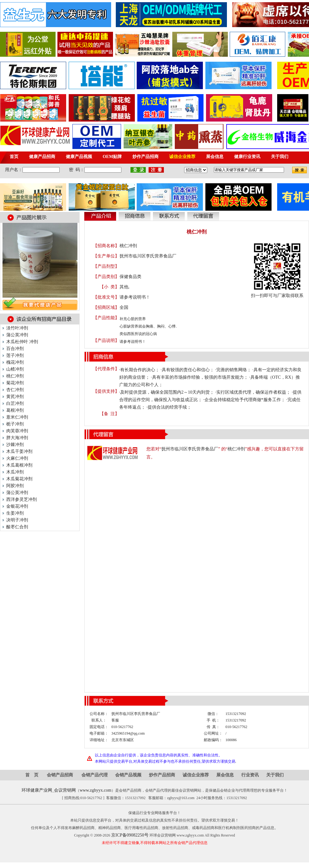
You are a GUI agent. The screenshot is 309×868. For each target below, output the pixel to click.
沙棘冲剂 (15, 445)
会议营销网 (65, 790)
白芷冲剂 (15, 403)
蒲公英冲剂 (17, 335)
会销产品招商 (60, 775)
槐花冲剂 (15, 362)
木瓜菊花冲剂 (19, 479)
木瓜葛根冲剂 (19, 465)
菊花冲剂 (15, 383)
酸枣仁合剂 (17, 527)
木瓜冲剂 (15, 472)
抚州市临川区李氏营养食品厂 (148, 256)
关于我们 (275, 775)
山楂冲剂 (15, 369)
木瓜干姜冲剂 (19, 451)
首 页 (32, 775)
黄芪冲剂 (15, 397)
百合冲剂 (15, 349)
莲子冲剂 (15, 355)
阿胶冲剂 (15, 486)
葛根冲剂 (15, 410)
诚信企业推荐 (196, 775)
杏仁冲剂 (15, 390)
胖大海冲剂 (17, 438)
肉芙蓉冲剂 (17, 431)
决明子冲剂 (17, 520)
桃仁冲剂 (15, 376)
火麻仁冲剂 (17, 458)
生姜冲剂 (15, 513)
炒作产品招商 (162, 775)
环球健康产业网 (37, 790)
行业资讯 (250, 775)
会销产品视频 (128, 775)
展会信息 (225, 775)
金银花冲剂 (17, 506)
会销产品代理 (95, 775)
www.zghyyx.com (96, 790)
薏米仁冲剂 (17, 417)
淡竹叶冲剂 (17, 328)
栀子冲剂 (15, 424)
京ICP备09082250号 (130, 835)
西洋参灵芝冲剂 (22, 499)
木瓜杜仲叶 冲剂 (22, 342)
